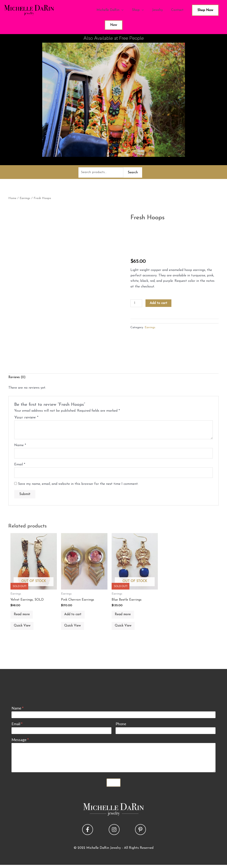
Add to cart (159, 304)
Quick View (24, 630)
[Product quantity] (136, 304)
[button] (88, 835)
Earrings (25, 199)
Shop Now (205, 10)
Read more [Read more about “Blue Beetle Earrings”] (125, 617)
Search (133, 173)
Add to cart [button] (75, 617)
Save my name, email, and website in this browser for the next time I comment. (78, 486)
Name (20, 446)
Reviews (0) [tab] (17, 378)
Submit (113, 788)
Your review (26, 418)
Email (20, 466)
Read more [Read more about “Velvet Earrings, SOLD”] (24, 617)
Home (12, 199)
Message (20, 745)
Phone (121, 729)
